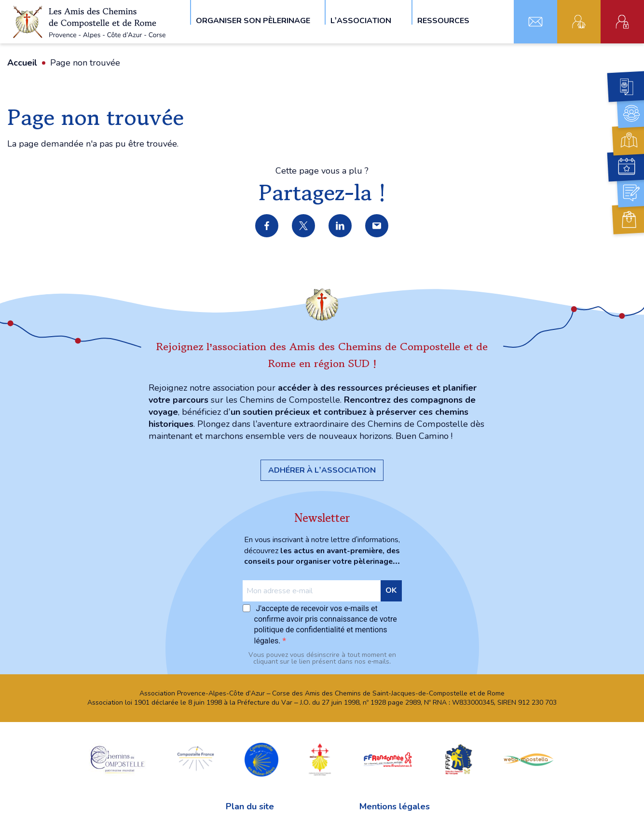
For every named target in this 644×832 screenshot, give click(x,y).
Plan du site (250, 806)
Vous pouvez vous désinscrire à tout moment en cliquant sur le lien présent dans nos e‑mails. (322, 658)
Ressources (443, 20)
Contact (535, 22)
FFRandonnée (388, 759)
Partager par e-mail (377, 226)
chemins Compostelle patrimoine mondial (118, 759)
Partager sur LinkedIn (341, 226)
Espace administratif (622, 22)
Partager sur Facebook (267, 226)
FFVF (458, 759)
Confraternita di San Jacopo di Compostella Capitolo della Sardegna (320, 759)
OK (391, 590)
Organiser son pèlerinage (253, 20)
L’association (361, 20)
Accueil (22, 63)
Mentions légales (395, 806)
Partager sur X (304, 226)
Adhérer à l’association (322, 470)
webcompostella (529, 759)
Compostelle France (196, 759)
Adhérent (579, 22)
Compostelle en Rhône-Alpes (261, 759)
